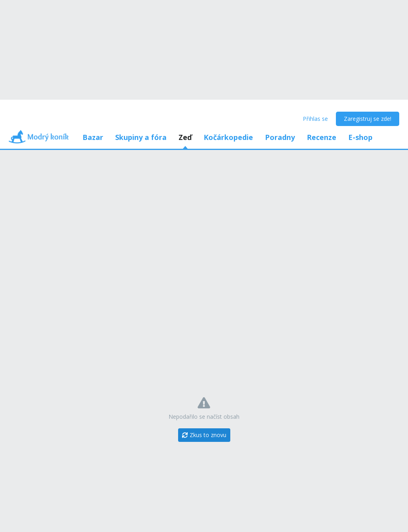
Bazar (93, 137)
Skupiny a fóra (141, 137)
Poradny (280, 137)
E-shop (360, 137)
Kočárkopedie (228, 137)
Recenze (322, 137)
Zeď (185, 137)
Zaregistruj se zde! (368, 119)
